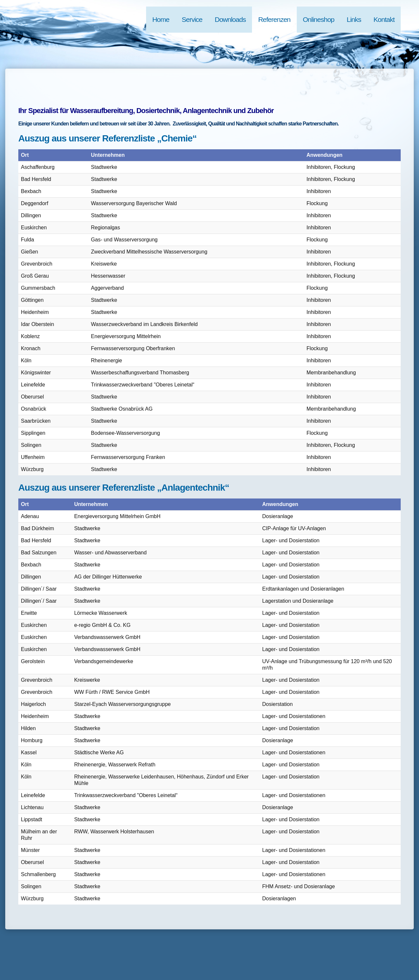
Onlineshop (319, 19)
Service (192, 19)
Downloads (230, 19)
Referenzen (274, 19)
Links (354, 19)
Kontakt (384, 19)
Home (161, 19)
